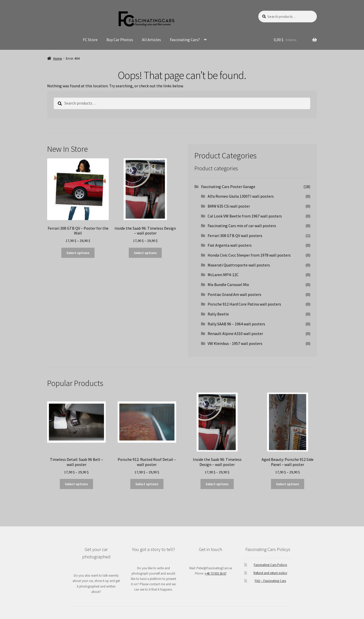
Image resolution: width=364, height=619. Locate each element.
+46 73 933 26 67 (216, 573)
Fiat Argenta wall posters (230, 245)
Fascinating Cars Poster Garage (228, 187)
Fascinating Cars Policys (270, 565)
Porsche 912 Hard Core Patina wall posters (244, 304)
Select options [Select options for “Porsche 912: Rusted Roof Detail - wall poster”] (147, 484)
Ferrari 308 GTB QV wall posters (235, 236)
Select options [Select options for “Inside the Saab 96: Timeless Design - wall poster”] (145, 253)
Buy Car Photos (120, 40)
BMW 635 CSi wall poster (229, 206)
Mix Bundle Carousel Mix (228, 285)
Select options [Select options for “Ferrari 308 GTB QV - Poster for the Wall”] (78, 253)
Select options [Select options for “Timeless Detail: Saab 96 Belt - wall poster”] (76, 484)
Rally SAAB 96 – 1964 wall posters (236, 324)
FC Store (90, 40)
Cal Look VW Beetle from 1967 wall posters (245, 216)
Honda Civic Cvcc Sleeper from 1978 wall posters (249, 255)
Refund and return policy (270, 573)
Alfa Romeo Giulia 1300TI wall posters (241, 196)
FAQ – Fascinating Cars (270, 581)
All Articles (151, 40)
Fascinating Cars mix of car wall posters (242, 226)
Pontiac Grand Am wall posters (234, 294)
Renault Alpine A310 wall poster (235, 333)
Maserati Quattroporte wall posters (239, 265)
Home (58, 58)
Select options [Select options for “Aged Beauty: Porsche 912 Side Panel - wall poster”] (288, 484)
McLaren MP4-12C (223, 275)
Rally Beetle (218, 314)
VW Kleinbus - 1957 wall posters (235, 343)
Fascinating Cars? (185, 40)
